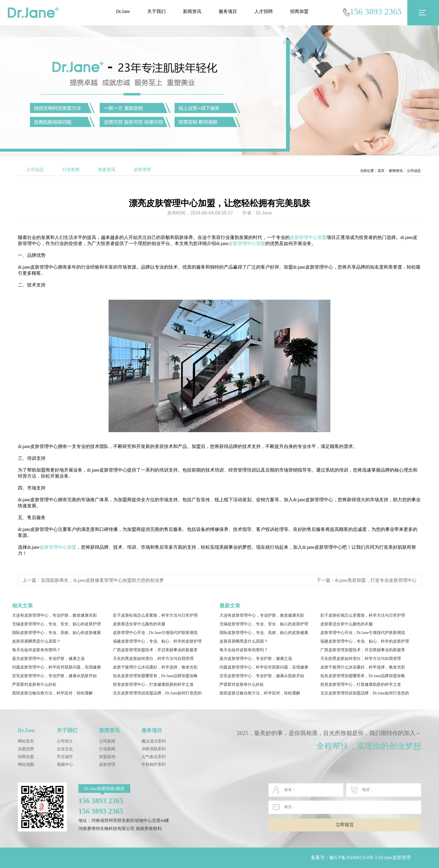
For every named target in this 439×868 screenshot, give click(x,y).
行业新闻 (71, 170)
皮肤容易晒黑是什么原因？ (36, 641)
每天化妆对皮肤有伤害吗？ (36, 650)
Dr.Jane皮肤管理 (395, 857)
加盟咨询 (107, 757)
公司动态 (35, 170)
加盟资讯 (107, 170)
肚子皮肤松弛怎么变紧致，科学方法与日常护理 (155, 615)
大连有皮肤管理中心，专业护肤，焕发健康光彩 (54, 615)
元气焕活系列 (154, 757)
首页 (381, 171)
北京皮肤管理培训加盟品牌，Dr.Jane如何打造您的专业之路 (157, 694)
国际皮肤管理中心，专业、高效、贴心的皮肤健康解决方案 (56, 633)
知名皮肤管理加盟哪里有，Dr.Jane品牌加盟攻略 (155, 676)
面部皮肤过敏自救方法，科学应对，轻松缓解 (52, 693)
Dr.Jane (123, 11)
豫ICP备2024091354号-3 (353, 857)
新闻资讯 (192, 11)
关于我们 (156, 11)
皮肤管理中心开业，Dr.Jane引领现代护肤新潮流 (155, 633)
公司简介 (65, 741)
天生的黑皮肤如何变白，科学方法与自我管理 (153, 659)
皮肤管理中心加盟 (308, 237)
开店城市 (65, 757)
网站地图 (26, 765)
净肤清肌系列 (154, 749)
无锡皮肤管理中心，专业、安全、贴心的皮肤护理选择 (56, 625)
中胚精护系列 (154, 765)
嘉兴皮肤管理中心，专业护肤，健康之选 (48, 659)
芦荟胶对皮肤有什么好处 (34, 684)
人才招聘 (264, 11)
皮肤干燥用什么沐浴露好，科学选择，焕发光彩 (155, 667)
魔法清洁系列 (154, 741)
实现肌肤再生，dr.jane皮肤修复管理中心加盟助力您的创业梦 (102, 580)
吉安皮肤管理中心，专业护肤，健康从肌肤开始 (54, 676)
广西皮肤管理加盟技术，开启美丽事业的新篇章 (155, 650)
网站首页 (26, 741)
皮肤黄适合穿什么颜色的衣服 (139, 624)
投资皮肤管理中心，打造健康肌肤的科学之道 (153, 684)
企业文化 (65, 749)
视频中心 (65, 765)
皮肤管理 (142, 170)
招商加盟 (299, 11)
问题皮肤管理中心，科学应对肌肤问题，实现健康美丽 (56, 668)
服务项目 (228, 11)
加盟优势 (26, 749)
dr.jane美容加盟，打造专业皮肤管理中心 (376, 580)
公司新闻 (107, 741)
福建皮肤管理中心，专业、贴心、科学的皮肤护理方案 (157, 642)
